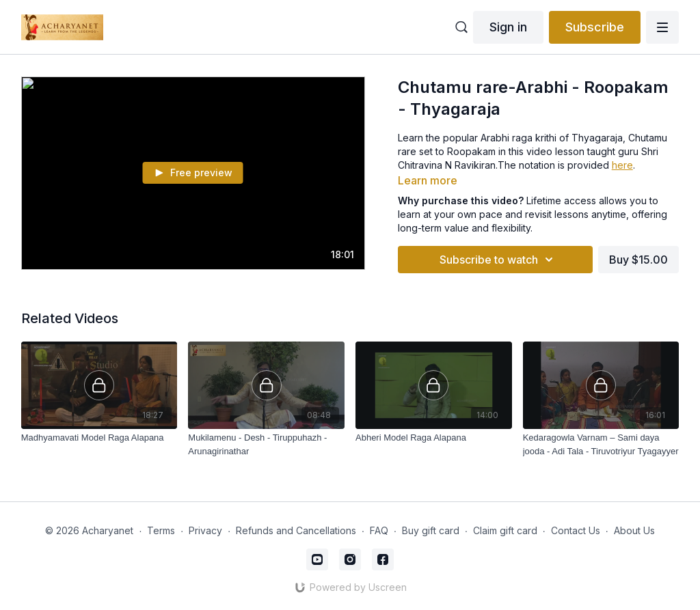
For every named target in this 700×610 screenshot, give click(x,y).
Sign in (508, 27)
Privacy (205, 530)
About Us (634, 530)
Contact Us (576, 530)
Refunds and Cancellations (296, 530)
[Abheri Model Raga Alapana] (434, 438)
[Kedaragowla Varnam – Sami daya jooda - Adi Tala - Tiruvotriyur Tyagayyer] (601, 444)
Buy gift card (431, 530)
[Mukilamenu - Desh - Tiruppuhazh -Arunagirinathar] (266, 444)
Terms (161, 530)
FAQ (379, 530)
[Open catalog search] (461, 27)
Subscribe (595, 27)
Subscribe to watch (498, 260)
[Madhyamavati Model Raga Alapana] (99, 438)
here (622, 165)
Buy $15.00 (638, 260)
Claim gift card (505, 530)
